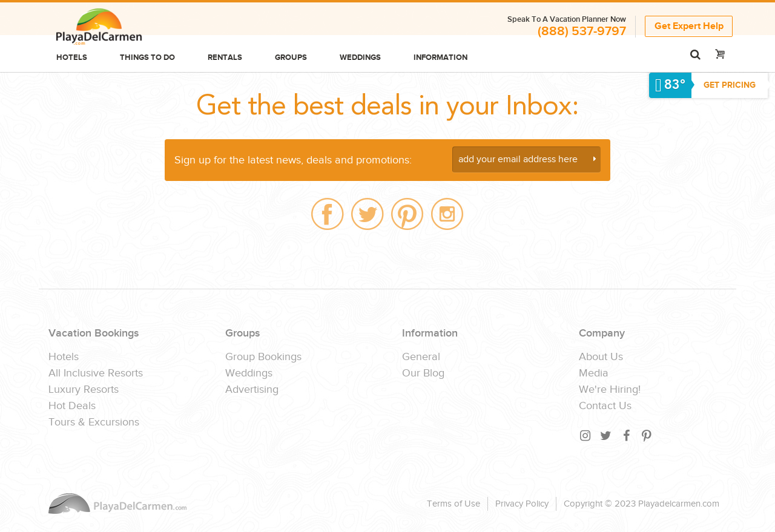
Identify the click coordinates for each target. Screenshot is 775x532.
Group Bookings (263, 357)
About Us (601, 357)
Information (440, 57)
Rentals (225, 57)
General (421, 357)
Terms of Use (453, 504)
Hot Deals (72, 406)
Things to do (147, 57)
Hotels (72, 57)
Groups (291, 57)
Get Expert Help (689, 26)
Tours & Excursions (94, 422)
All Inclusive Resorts (96, 373)
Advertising (252, 390)
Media (594, 373)
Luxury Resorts (84, 390)
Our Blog (423, 373)
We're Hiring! (610, 390)
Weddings (360, 57)
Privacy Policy (522, 504)
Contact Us (605, 406)
